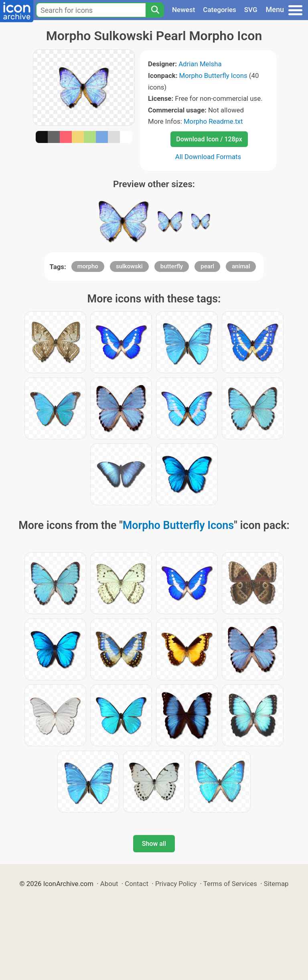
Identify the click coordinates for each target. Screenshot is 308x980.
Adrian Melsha (200, 64)
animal (241, 266)
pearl (207, 266)
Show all (154, 844)
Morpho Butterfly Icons (213, 76)
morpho (88, 266)
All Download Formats (208, 157)
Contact (137, 884)
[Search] (155, 10)
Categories (220, 10)
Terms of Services (230, 884)
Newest (183, 10)
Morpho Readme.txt (213, 121)
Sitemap (276, 884)
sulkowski (129, 266)
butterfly (172, 266)
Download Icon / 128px (209, 139)
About (109, 884)
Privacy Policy (176, 884)
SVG (251, 10)
